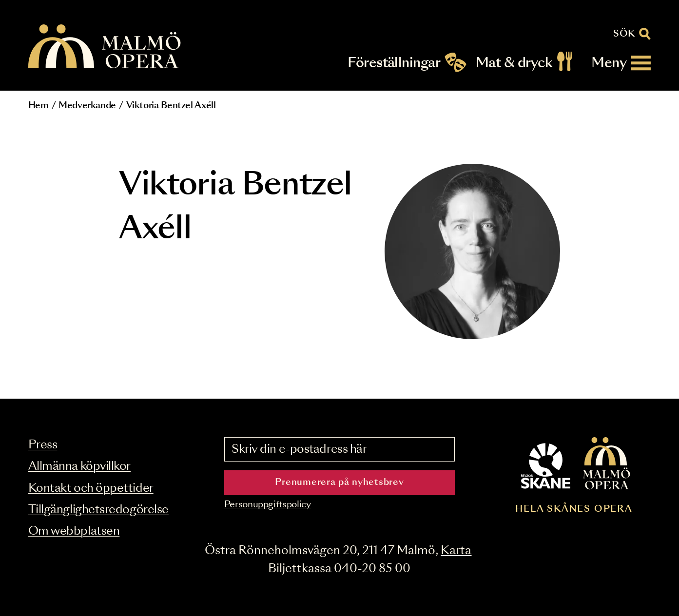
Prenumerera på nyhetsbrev (339, 482)
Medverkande (87, 106)
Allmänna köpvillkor (79, 467)
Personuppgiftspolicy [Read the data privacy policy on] (268, 505)
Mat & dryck (514, 63)
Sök (624, 34)
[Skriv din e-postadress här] (340, 449)
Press (43, 445)
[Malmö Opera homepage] (105, 47)
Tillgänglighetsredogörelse (98, 510)
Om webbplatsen (74, 531)
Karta (456, 551)
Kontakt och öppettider (91, 489)
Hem (39, 106)
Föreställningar (394, 63)
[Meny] (621, 63)
